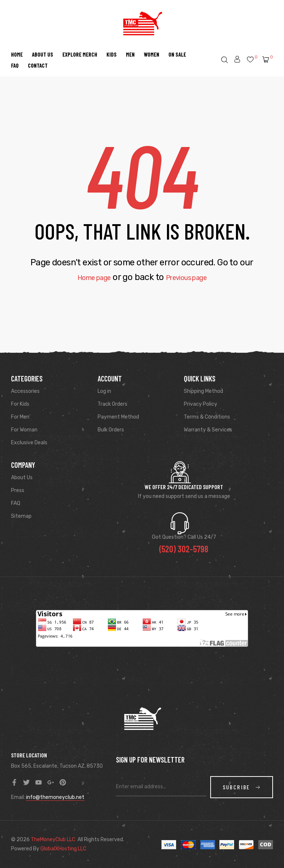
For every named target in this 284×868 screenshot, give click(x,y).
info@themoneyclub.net (55, 797)
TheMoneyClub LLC (53, 840)
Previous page (192, 277)
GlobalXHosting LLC (63, 849)
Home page (87, 277)
